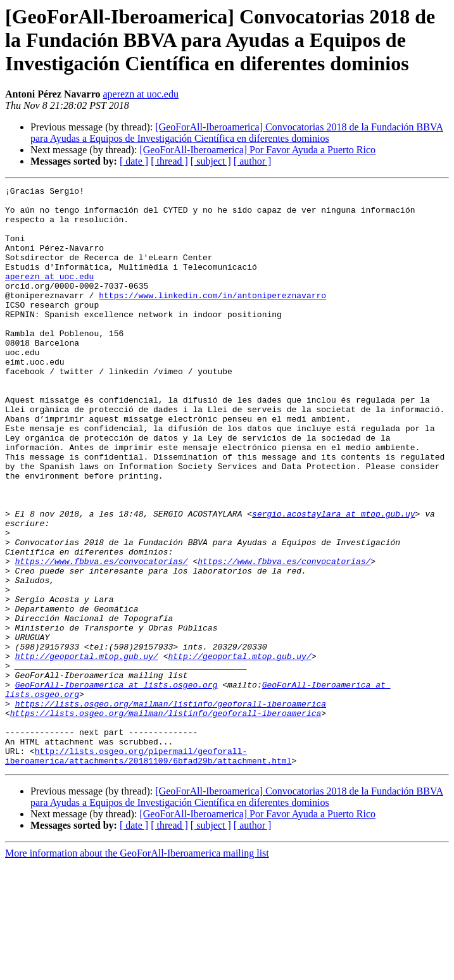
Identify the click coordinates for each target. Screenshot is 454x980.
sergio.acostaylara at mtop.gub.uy (333, 580)
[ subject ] (211, 161)
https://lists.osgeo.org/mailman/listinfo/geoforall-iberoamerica (171, 808)
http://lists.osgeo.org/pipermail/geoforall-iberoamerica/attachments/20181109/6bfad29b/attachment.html (148, 870)
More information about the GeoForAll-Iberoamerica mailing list (137, 969)
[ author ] (253, 161)
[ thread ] (169, 161)
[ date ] (134, 161)
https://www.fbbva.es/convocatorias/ (102, 637)
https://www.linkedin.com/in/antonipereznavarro (212, 318)
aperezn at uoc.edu (140, 94)
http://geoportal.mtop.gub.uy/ (87, 751)
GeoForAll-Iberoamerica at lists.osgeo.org (117, 785)
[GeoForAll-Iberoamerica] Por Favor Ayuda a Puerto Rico (257, 150)
